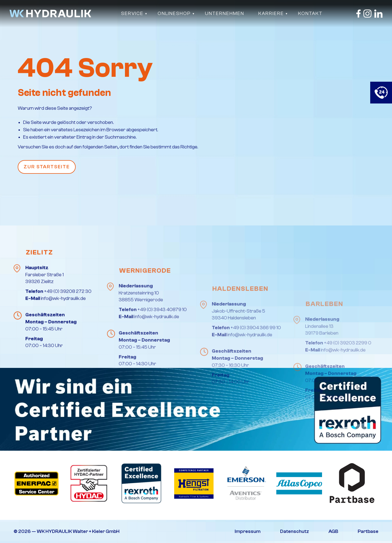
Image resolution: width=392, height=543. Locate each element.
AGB (333, 531)
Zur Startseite (47, 167)
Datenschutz (295, 531)
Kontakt (310, 13)
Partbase (368, 531)
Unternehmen (225, 13)
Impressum (248, 531)
